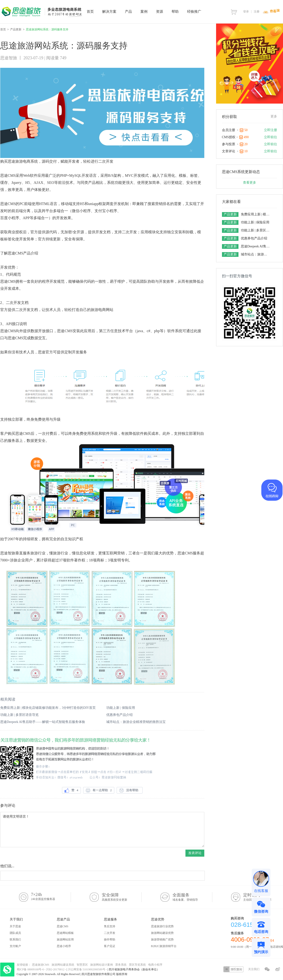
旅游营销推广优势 (162, 940)
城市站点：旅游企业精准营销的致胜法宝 (136, 722)
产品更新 (16, 29)
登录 (246, 12)
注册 (257, 12)
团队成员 (15, 933)
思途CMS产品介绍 (23, 253)
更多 (274, 116)
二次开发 (110, 933)
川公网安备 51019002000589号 (87, 969)
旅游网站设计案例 (102, 965)
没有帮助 (130, 790)
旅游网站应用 (65, 940)
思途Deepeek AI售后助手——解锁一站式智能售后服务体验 (43, 722)
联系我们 (15, 940)
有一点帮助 (99, 790)
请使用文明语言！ (102, 830)
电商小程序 (155, 965)
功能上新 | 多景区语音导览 (20, 715)
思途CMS (63, 926)
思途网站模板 (65, 933)
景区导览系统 (137, 965)
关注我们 (254, 969)
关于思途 (15, 926)
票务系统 (121, 965)
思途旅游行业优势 (162, 926)
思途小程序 (64, 946)
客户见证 (110, 946)
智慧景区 (82, 965)
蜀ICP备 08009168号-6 (31, 969)
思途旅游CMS (41, 965)
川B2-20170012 (55, 969)
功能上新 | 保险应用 (121, 708)
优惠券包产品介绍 (119, 715)
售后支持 (110, 926)
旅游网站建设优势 (162, 933)
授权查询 (233, 969)
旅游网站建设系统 (63, 965)
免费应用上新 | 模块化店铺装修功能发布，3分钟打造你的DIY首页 (48, 708)
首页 (3, 29)
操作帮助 (110, 940)
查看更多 (250, 183)
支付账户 (15, 946)
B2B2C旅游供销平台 (164, 946)
